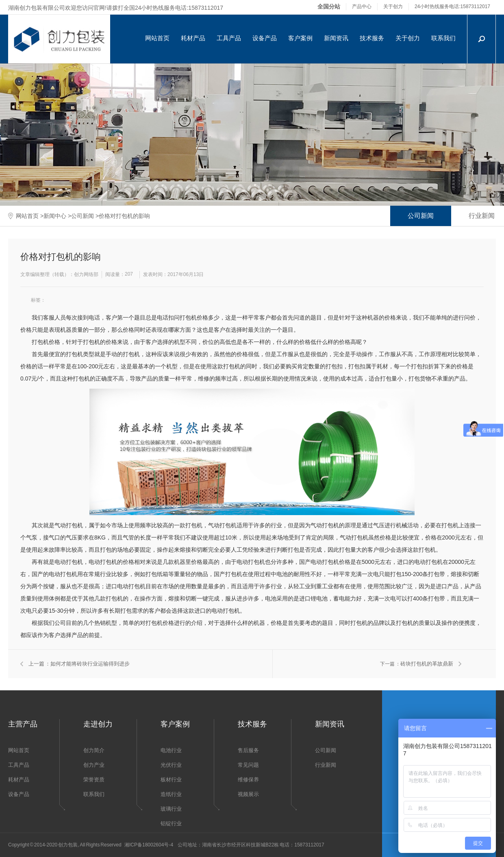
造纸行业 (171, 794)
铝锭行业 (171, 823)
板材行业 (171, 780)
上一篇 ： (39, 664)
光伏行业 (171, 765)
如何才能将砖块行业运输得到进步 (90, 664)
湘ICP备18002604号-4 (149, 845)
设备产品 (265, 38)
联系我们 (443, 38)
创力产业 (94, 765)
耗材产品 (193, 38)
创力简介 (94, 750)
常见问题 (248, 765)
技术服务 (372, 38)
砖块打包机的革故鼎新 (427, 664)
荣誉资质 (94, 780)
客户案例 (300, 38)
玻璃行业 (171, 809)
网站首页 (157, 38)
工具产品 (229, 38)
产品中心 (362, 7)
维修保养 (248, 780)
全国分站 (329, 7)
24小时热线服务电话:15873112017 (452, 7)
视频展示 (248, 794)
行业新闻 (326, 765)
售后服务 (248, 750)
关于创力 (393, 7)
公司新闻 (83, 216)
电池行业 (171, 750)
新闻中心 (55, 216)
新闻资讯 (336, 38)
